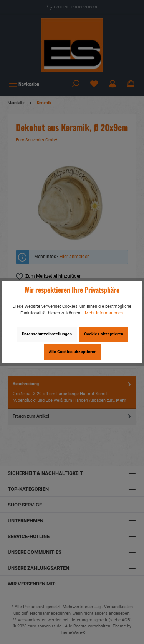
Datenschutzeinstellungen (47, 334)
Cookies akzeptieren (104, 334)
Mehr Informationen (104, 313)
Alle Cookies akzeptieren (73, 352)
